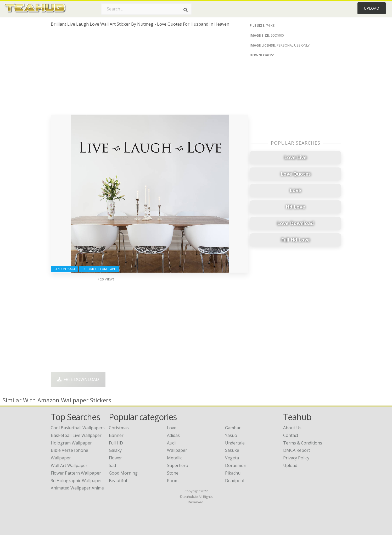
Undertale (235, 443)
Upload (372, 8)
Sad (112, 465)
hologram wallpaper (71, 443)
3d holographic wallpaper (76, 481)
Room (173, 481)
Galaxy (115, 450)
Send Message (64, 269)
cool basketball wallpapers (78, 428)
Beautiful (118, 481)
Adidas (173, 435)
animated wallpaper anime (77, 488)
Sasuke (232, 450)
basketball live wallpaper (76, 435)
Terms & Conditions (303, 443)
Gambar (233, 428)
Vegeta (232, 458)
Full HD (116, 443)
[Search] (186, 10)
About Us (292, 428)
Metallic (175, 458)
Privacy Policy (296, 458)
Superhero (178, 465)
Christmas (119, 428)
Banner (116, 435)
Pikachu (233, 473)
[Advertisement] (150, 73)
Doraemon (236, 465)
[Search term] (146, 9)
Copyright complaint (99, 269)
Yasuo (231, 435)
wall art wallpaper (69, 465)
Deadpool (235, 481)
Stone (173, 473)
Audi (171, 443)
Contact (291, 435)
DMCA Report (297, 450)
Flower (115, 458)
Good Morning (123, 473)
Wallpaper (177, 450)
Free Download (78, 379)
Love (172, 428)
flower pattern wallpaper (76, 473)
